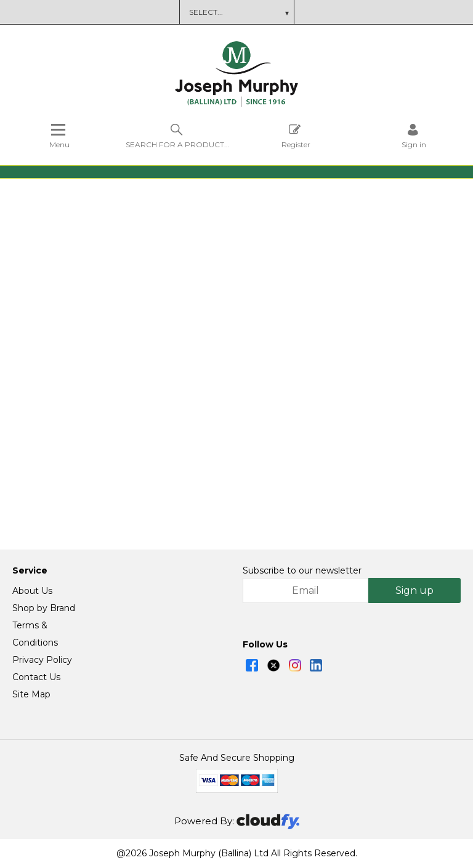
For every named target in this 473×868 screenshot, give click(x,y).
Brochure (188, 12)
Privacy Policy (42, 660)
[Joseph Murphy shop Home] (236, 105)
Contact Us (36, 678)
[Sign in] (414, 136)
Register (296, 136)
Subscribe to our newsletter (302, 571)
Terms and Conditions (263, 12)
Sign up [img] (414, 591)
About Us (32, 591)
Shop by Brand (44, 609)
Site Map (31, 695)
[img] (252, 666)
